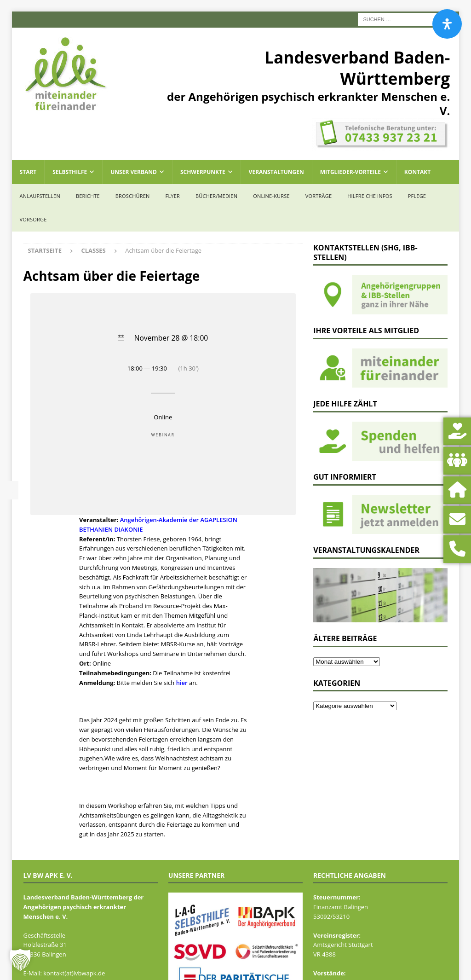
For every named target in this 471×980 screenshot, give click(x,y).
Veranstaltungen (276, 172)
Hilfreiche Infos (370, 196)
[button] (20, 960)
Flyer (173, 196)
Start (28, 172)
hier (182, 683)
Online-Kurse (271, 196)
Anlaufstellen (40, 196)
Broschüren (133, 196)
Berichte (88, 196)
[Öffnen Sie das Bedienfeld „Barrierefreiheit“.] (447, 24)
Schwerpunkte (203, 172)
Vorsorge (33, 219)
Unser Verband (134, 172)
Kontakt (417, 172)
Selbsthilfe (70, 172)
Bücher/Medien (216, 196)
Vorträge (319, 196)
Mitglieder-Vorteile (350, 172)
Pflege (417, 196)
